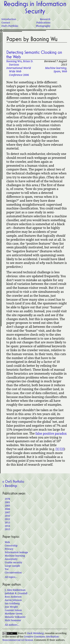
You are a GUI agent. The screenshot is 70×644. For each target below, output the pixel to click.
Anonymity (11, 559)
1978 (8, 499)
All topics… (11, 577)
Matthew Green (14, 613)
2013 (8, 522)
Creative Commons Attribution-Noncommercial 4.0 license (31, 638)
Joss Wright (11, 607)
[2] (62, 449)
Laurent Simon (13, 610)
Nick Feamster (13, 620)
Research (45, 19)
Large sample (13, 566)
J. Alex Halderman (15, 590)
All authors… (12, 625)
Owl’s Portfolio (10, 26)
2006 (19, 71)
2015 (8, 529)
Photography (43, 26)
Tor (7, 569)
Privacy (9, 549)
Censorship (11, 545)
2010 (8, 516)
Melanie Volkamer (15, 617)
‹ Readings (10, 486)
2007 (8, 512)
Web (64, 71)
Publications (43, 22)
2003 (8, 506)
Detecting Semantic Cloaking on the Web (34, 55)
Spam (57, 71)
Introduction (9, 19)
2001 (8, 502)
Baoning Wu (14, 61)
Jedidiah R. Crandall (16, 593)
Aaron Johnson (13, 600)
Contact (6, 22)
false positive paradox (51, 433)
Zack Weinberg (35, 633)
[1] (57, 449)
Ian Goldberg (12, 603)
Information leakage (16, 552)
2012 (8, 519)
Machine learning (56, 68)
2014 (8, 526)
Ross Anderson (13, 597)
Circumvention (13, 572)
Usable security (14, 562)
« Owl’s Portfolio (13, 481)
